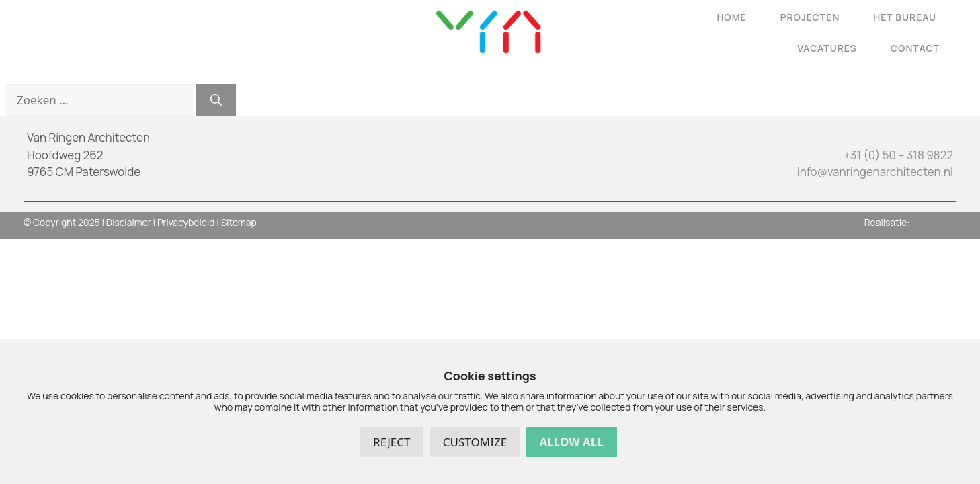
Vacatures (827, 48)
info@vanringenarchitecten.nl (875, 172)
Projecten (810, 17)
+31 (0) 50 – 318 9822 (898, 155)
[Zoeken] (216, 100)
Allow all (572, 442)
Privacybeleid (186, 222)
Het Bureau (905, 17)
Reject (392, 442)
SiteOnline (934, 222)
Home (731, 17)
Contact (915, 48)
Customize (475, 442)
